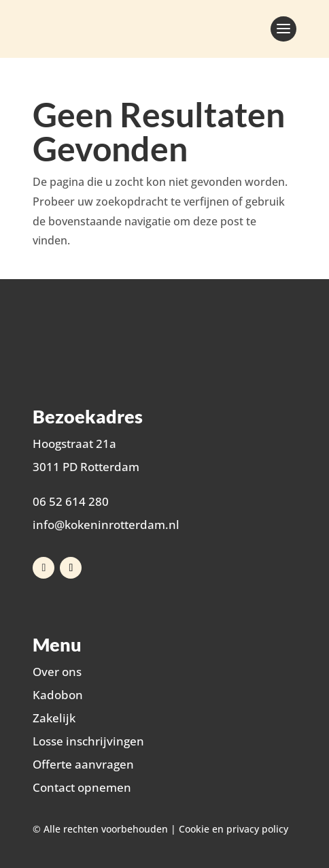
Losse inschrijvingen (88, 741)
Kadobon (58, 695)
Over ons (57, 672)
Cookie (194, 829)
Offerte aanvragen (83, 764)
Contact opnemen (82, 787)
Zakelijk (54, 718)
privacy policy (257, 829)
